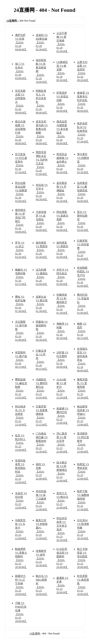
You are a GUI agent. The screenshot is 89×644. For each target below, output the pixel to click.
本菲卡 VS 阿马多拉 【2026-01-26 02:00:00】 (62, 277)
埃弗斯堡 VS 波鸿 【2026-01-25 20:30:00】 (42, 558)
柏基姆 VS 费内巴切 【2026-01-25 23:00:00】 (62, 416)
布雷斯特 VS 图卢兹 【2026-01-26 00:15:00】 (21, 360)
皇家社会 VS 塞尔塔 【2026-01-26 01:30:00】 (42, 304)
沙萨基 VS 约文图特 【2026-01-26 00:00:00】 (62, 360)
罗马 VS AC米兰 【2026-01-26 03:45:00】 (21, 250)
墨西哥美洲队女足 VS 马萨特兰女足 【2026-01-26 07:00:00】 (42, 163)
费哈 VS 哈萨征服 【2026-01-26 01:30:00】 (21, 304)
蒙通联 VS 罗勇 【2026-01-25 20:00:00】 (62, 585)
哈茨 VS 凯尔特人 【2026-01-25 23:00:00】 (21, 443)
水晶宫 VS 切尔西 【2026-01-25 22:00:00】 (21, 500)
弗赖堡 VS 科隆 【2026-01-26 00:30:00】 (62, 331)
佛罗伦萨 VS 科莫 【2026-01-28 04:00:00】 (21, 42)
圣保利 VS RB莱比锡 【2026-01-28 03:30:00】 (42, 42)
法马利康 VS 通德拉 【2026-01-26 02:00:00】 (42, 277)
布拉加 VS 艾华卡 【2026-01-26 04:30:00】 (42, 192)
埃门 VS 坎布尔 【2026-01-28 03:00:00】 (21, 71)
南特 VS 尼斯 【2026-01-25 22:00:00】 (42, 471)
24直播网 (35, 634)
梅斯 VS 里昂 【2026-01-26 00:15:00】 (83, 331)
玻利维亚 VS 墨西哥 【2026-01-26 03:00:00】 (62, 250)
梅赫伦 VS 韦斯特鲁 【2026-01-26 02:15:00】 (21, 277)
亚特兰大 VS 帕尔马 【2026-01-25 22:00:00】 (62, 500)
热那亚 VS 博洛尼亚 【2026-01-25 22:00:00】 (83, 471)
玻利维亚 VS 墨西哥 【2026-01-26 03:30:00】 (42, 250)
